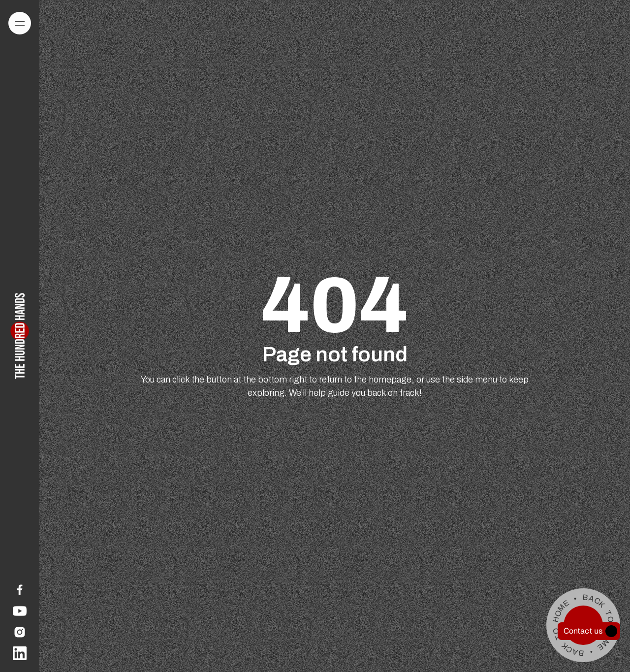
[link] (20, 590)
